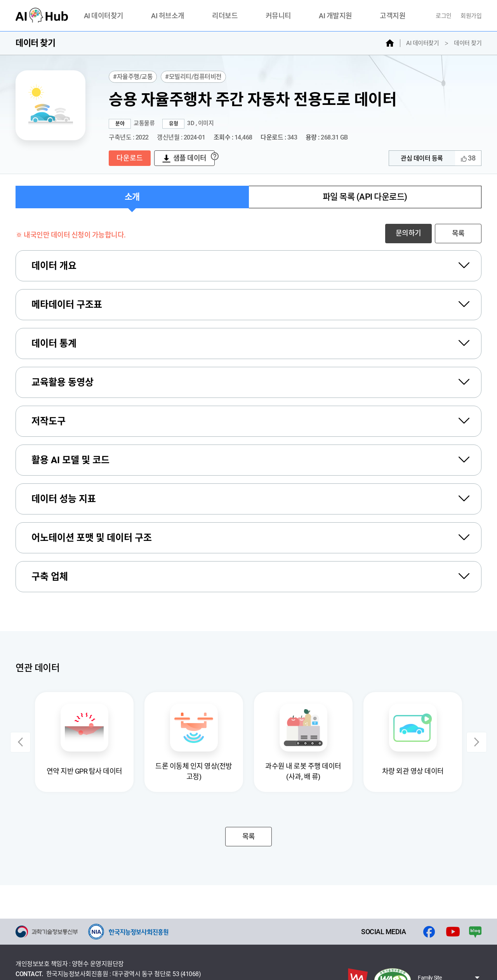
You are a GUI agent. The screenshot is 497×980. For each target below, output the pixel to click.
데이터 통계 (54, 344)
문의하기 (408, 233)
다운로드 (130, 158)
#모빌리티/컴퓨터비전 (193, 77)
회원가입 (471, 16)
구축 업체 (50, 577)
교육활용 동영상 (63, 382)
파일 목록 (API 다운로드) (365, 197)
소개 (132, 197)
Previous (20, 742)
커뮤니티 (278, 16)
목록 (458, 233)
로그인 (444, 16)
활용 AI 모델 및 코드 (70, 460)
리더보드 (225, 16)
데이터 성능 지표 (64, 499)
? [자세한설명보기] (215, 156)
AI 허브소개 (168, 16)
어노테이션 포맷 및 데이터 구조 (92, 538)
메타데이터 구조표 (67, 305)
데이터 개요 (54, 266)
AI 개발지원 (335, 16)
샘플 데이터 (190, 158)
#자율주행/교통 (133, 77)
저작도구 (49, 421)
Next (477, 742)
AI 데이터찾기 (104, 16)
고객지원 (393, 16)
